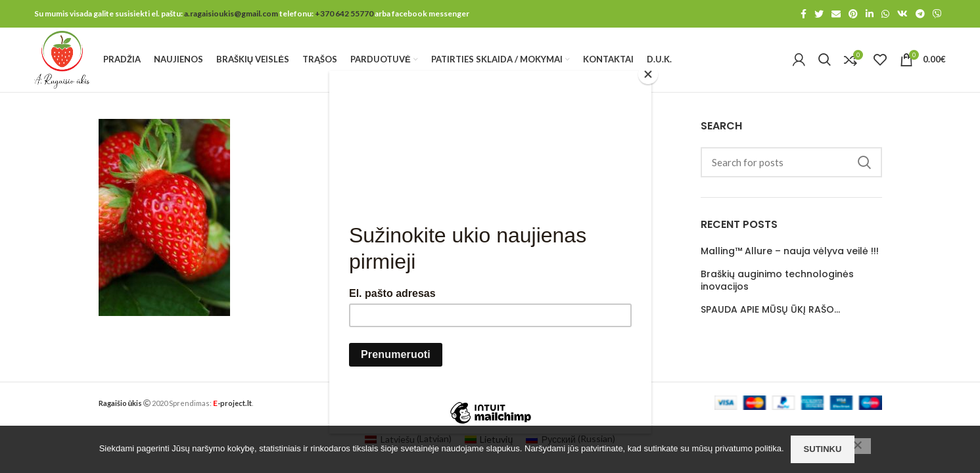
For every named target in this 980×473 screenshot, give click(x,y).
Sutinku (823, 449)
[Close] (648, 74)
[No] (858, 446)
